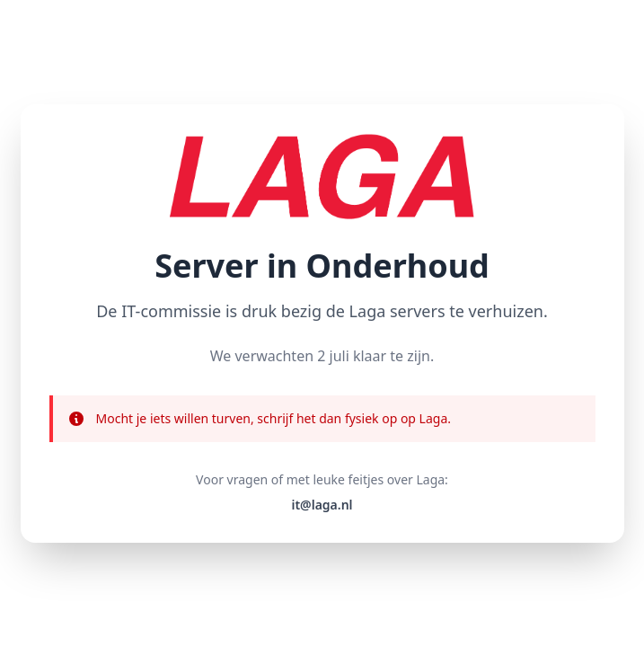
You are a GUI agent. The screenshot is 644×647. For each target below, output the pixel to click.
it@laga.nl (322, 505)
